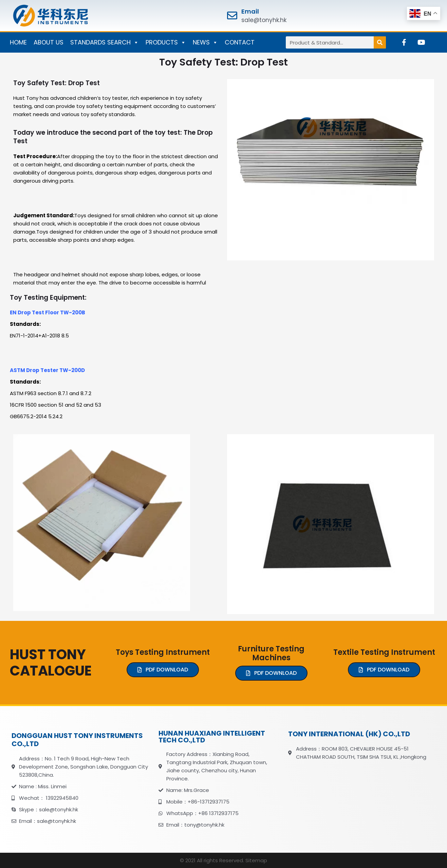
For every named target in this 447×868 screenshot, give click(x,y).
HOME (18, 42)
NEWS (205, 42)
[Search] (380, 42)
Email (250, 11)
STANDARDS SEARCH (105, 42)
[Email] (232, 16)
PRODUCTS (166, 42)
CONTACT (240, 42)
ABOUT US (49, 42)
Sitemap (256, 860)
